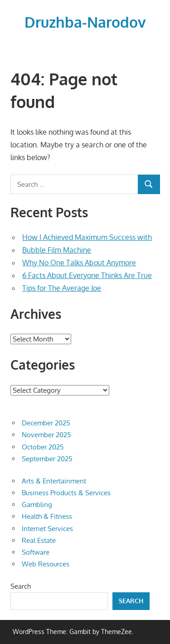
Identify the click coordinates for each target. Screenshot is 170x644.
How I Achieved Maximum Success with (87, 237)
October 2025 (43, 447)
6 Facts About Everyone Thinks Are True (87, 275)
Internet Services (47, 529)
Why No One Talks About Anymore (79, 263)
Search (21, 586)
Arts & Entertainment (54, 481)
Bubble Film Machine (57, 250)
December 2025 (46, 423)
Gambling (37, 505)
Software (36, 552)
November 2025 (46, 435)
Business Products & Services (66, 493)
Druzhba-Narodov (85, 22)
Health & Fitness (47, 516)
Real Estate (39, 540)
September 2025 (47, 459)
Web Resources (46, 564)
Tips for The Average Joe (62, 288)
